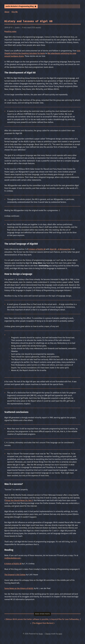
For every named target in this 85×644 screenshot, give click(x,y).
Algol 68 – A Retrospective (60, 249)
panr (60, 634)
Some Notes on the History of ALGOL (19, 588)
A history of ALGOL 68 (37, 249)
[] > (43, 623)
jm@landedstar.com (13, 558)
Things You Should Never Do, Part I (19, 500)
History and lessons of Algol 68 (28, 21)
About (7, 12)
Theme (48, 634)
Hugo (41, 634)
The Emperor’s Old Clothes (15, 575)
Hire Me (15, 12)
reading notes (11, 31)
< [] (42, 619)
